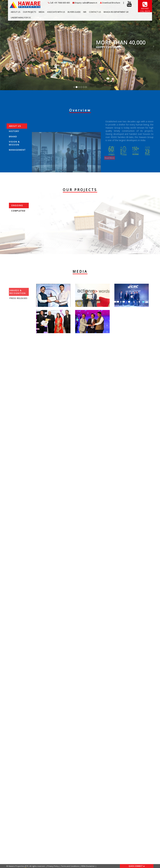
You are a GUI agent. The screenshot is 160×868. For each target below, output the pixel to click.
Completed (18, 211)
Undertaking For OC (21, 17)
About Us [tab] (15, 132)
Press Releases (18, 308)
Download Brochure (110, 3)
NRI (85, 12)
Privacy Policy (53, 866)
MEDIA (42, 12)
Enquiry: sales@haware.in (85, 3)
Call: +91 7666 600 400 (59, 3)
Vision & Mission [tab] (14, 149)
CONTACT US (95, 12)
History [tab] (14, 137)
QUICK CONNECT (137, 866)
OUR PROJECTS (29, 12)
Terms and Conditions (70, 866)
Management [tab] (17, 155)
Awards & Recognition (18, 302)
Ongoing (17, 205)
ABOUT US (15, 12)
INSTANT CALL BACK (145, 8)
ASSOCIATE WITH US (56, 12)
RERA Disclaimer (88, 866)
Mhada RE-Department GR (116, 12)
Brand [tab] (13, 142)
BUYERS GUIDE (74, 12)
